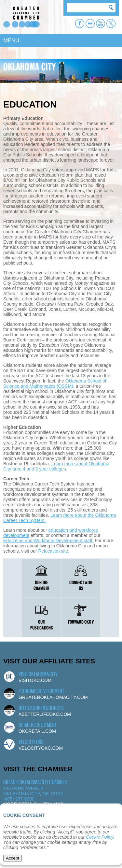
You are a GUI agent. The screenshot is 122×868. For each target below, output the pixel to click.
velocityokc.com (41, 748)
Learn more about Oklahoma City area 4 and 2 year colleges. (56, 466)
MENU (11, 41)
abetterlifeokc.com (45, 714)
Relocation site (53, 551)
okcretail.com (37, 731)
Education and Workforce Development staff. (48, 541)
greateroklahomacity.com (53, 697)
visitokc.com (35, 680)
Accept (13, 858)
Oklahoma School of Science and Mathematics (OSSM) (55, 383)
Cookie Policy (100, 837)
